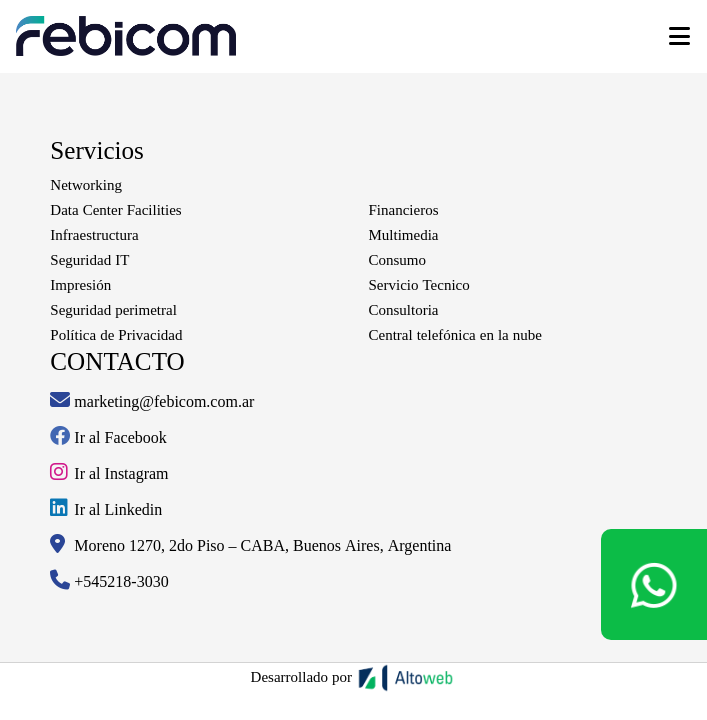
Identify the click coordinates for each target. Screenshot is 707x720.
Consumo (398, 260)
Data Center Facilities (115, 210)
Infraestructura (94, 235)
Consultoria (404, 310)
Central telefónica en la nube (455, 335)
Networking (86, 185)
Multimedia (404, 235)
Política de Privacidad (116, 335)
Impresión (80, 285)
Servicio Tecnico (419, 285)
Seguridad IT (89, 260)
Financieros (404, 210)
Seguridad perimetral (113, 310)
